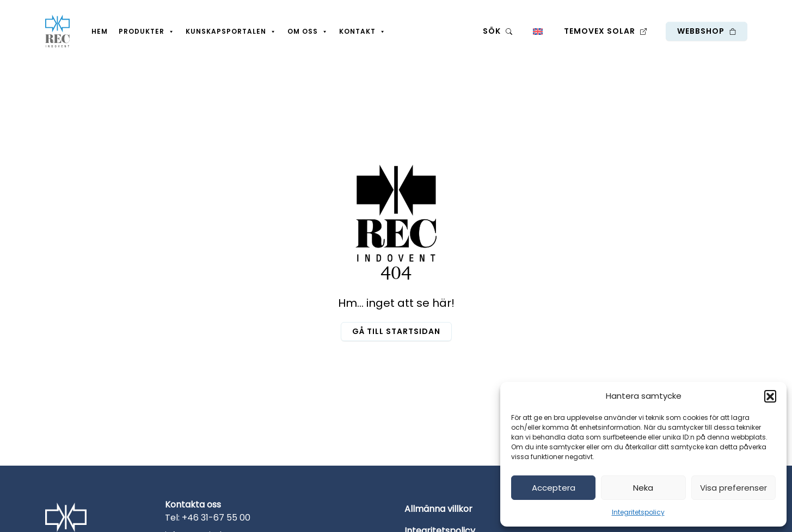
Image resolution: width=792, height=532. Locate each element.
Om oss (308, 32)
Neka (643, 488)
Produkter (147, 32)
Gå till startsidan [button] (396, 331)
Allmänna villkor (438, 509)
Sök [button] (498, 31)
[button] (770, 396)
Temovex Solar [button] (605, 31)
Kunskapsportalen (231, 32)
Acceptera (554, 488)
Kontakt (363, 32)
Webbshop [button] (707, 31)
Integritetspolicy (638, 512)
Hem (100, 31)
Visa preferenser (733, 488)
